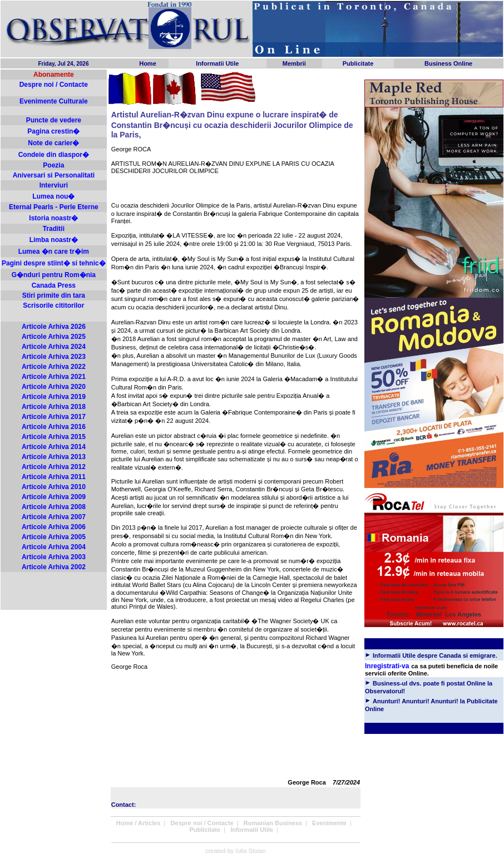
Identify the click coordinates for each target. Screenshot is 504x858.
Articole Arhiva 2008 (54, 507)
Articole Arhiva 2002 (54, 567)
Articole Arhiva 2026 (54, 327)
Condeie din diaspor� (54, 155)
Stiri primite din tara (54, 295)
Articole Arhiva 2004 (54, 547)
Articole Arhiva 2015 (54, 437)
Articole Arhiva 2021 (54, 377)
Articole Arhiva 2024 (54, 347)
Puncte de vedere (54, 120)
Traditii (54, 229)
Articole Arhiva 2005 (54, 537)
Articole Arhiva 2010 (54, 487)
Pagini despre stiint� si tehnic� (54, 263)
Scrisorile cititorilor (53, 305)
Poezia (53, 165)
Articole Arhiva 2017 (54, 417)
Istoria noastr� (53, 218)
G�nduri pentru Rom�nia (54, 275)
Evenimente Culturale (54, 101)
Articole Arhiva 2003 (54, 557)
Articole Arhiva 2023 (54, 357)
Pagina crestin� (53, 131)
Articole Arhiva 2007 (54, 517)
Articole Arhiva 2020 (54, 387)
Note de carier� (53, 143)
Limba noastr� (54, 240)
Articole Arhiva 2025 (54, 337)
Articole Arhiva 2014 (54, 447)
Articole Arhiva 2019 (54, 397)
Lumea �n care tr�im (54, 252)
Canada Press (54, 285)
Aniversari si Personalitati (54, 175)
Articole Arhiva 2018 (54, 407)
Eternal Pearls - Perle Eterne (54, 207)
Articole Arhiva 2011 (54, 477)
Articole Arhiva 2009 (54, 497)
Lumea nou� (53, 196)
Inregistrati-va (387, 666)
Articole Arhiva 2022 (54, 367)
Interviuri (54, 185)
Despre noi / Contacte (54, 85)
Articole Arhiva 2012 (54, 467)
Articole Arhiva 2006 (54, 527)
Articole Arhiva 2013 (54, 457)
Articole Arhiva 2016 (54, 427)
